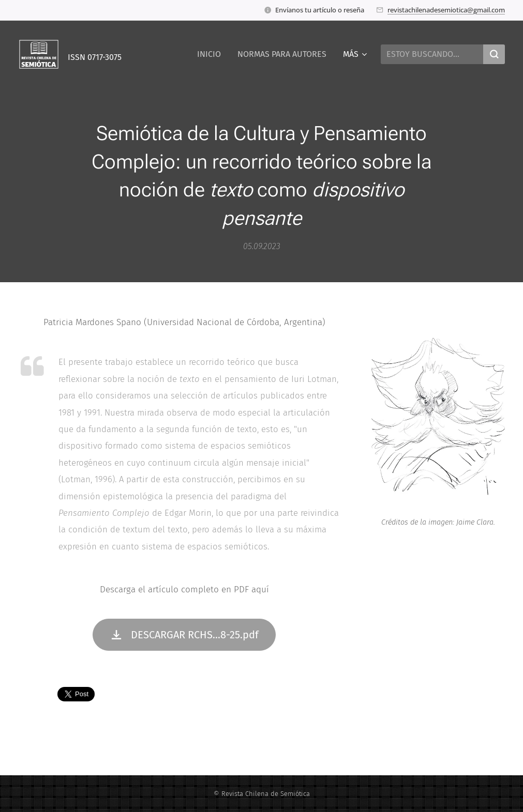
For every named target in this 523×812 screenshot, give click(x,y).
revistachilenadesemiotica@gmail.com (446, 10)
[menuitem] (212, 54)
